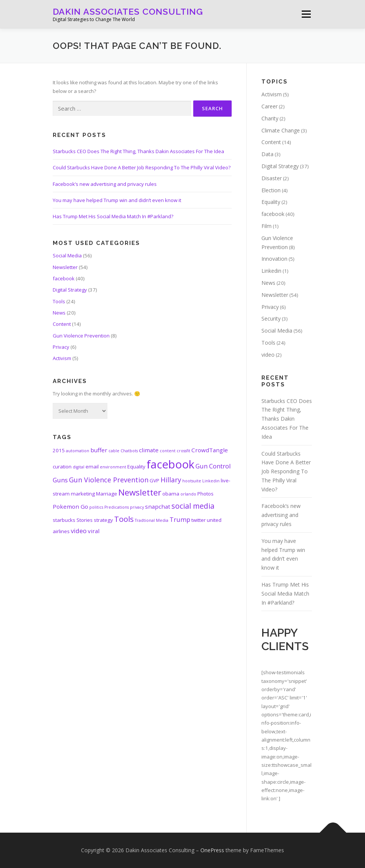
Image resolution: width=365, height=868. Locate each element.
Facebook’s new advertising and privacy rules (105, 184)
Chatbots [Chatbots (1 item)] (129, 451)
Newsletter (65, 267)
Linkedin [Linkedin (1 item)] (211, 481)
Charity (270, 118)
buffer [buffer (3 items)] (99, 450)
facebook (64, 278)
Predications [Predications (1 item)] (117, 507)
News (59, 313)
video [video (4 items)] (79, 531)
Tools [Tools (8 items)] (124, 519)
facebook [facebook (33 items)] (170, 464)
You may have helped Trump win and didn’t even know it (117, 200)
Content (62, 324)
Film (266, 226)
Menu (306, 14)
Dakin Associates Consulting (128, 11)
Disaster (272, 178)
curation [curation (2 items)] (62, 467)
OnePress (212, 850)
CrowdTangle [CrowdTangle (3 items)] (210, 450)
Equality (271, 202)
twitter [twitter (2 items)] (199, 520)
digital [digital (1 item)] (79, 467)
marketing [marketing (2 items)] (83, 494)
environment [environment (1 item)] (113, 467)
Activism (62, 358)
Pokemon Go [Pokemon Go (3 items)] (70, 506)
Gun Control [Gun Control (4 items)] (213, 466)
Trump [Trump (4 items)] (180, 519)
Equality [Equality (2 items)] (136, 467)
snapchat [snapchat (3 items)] (158, 506)
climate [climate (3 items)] (149, 450)
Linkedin (271, 271)
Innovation (274, 259)
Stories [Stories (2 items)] (85, 520)
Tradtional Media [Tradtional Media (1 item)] (152, 520)
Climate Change (281, 130)
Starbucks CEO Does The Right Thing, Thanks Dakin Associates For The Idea (138, 151)
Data (267, 154)
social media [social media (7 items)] (193, 506)
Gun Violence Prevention (81, 336)
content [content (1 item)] (168, 451)
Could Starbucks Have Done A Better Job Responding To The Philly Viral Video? (142, 167)
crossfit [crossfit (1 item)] (183, 451)
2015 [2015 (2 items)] (59, 450)
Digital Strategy (70, 290)
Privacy (61, 347)
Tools (59, 301)
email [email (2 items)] (92, 467)
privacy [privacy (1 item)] (137, 507)
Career (270, 106)
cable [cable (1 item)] (114, 451)
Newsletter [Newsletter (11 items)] (140, 492)
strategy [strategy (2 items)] (103, 520)
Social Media (67, 255)
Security (271, 318)
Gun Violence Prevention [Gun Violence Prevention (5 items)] (109, 480)
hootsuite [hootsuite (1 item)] (192, 481)
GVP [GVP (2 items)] (154, 480)
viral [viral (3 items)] (94, 531)
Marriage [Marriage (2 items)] (107, 494)
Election (271, 190)
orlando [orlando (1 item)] (188, 494)
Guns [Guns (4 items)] (60, 480)
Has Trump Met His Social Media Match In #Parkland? (113, 216)
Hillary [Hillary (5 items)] (171, 480)
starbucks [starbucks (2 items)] (64, 520)
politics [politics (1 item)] (96, 507)
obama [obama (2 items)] (171, 494)
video (268, 355)
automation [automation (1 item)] (78, 451)
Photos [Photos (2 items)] (205, 494)
